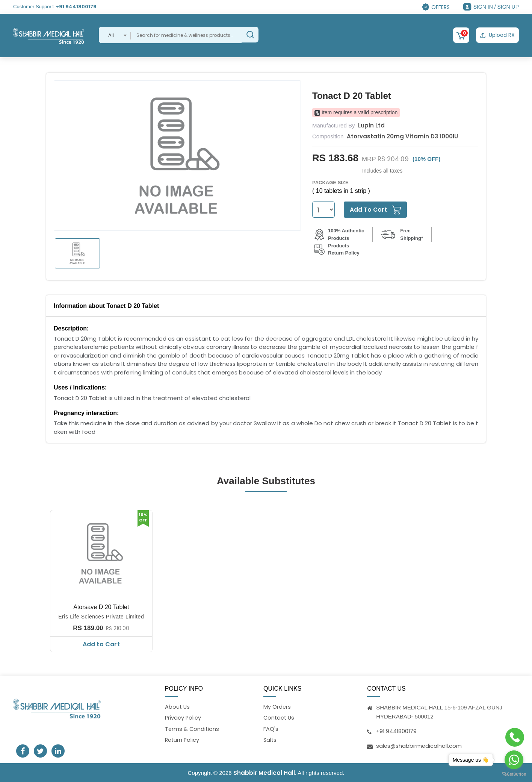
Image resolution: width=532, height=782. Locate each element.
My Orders (277, 706)
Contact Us (280, 718)
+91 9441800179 (76, 7)
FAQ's (271, 729)
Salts (270, 740)
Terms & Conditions (193, 729)
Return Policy (183, 740)
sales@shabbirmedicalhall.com (419, 745)
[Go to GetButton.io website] (514, 774)
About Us (178, 706)
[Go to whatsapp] (514, 760)
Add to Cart (101, 643)
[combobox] (115, 35)
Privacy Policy (183, 718)
